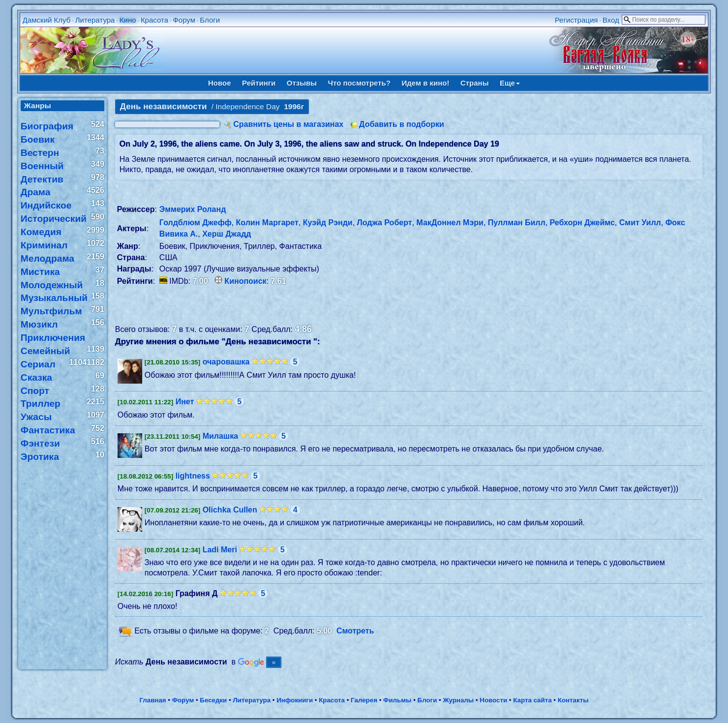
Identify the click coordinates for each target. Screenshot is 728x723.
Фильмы (397, 700)
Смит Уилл (640, 223)
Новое (220, 83)
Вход (611, 20)
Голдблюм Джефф (196, 223)
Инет (185, 402)
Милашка (220, 436)
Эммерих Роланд (193, 209)
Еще (510, 83)
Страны (475, 83)
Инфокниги (295, 700)
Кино (128, 20)
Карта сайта (532, 700)
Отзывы (302, 83)
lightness (193, 476)
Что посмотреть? (359, 83)
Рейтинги (259, 83)
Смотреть (355, 631)
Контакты (573, 700)
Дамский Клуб (47, 20)
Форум (184, 20)
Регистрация (576, 20)
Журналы (458, 700)
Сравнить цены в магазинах (288, 124)
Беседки (213, 700)
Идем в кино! (425, 83)
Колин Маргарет (267, 223)
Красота (154, 20)
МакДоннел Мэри (450, 223)
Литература (95, 20)
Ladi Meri (220, 550)
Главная (152, 700)
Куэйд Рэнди (328, 223)
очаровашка (226, 362)
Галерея (364, 700)
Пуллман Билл (517, 223)
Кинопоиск (245, 281)
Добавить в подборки (402, 124)
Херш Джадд (227, 234)
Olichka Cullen (230, 510)
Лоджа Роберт (385, 223)
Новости (493, 700)
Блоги (210, 20)
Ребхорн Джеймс (582, 223)
